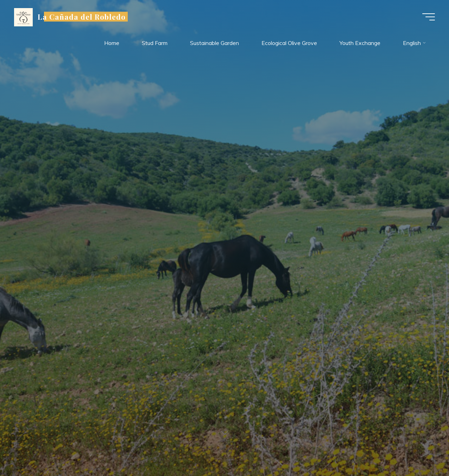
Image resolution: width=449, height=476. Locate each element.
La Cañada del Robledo (82, 17)
